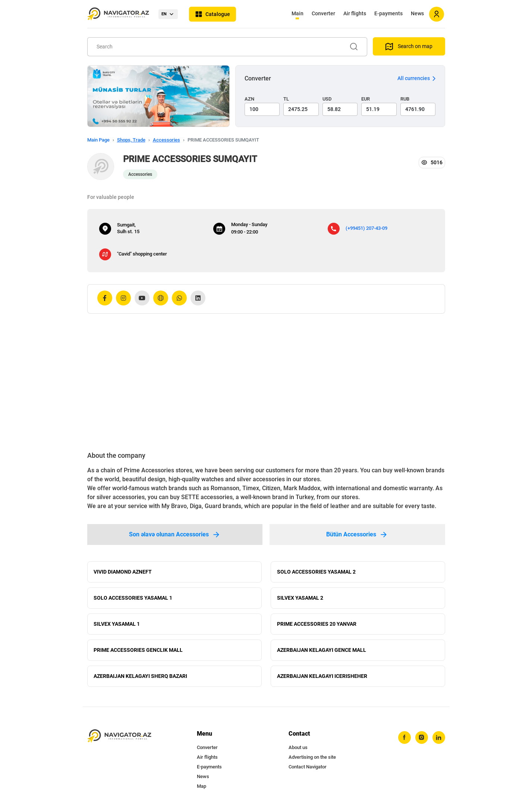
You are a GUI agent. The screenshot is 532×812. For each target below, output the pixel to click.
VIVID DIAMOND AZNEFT (123, 572)
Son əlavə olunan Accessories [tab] (175, 535)
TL (286, 99)
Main (298, 13)
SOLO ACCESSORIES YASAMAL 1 (133, 598)
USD (327, 99)
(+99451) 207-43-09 (366, 228)
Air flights (355, 13)
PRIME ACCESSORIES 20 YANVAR (317, 624)
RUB (405, 99)
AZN (249, 99)
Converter (323, 13)
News (417, 13)
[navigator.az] (119, 736)
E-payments (388, 13)
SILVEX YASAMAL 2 (300, 598)
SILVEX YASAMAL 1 (117, 624)
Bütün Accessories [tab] (357, 535)
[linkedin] (439, 738)
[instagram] (422, 738)
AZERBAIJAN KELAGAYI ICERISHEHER (322, 676)
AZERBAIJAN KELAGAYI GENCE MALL (322, 650)
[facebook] (404, 738)
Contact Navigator (308, 767)
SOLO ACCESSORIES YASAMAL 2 (316, 572)
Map (202, 786)
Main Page (98, 140)
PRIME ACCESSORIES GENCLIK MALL (138, 650)
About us (298, 747)
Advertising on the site (312, 757)
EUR (366, 99)
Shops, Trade (131, 140)
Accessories (166, 140)
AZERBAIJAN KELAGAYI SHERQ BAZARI (140, 676)
